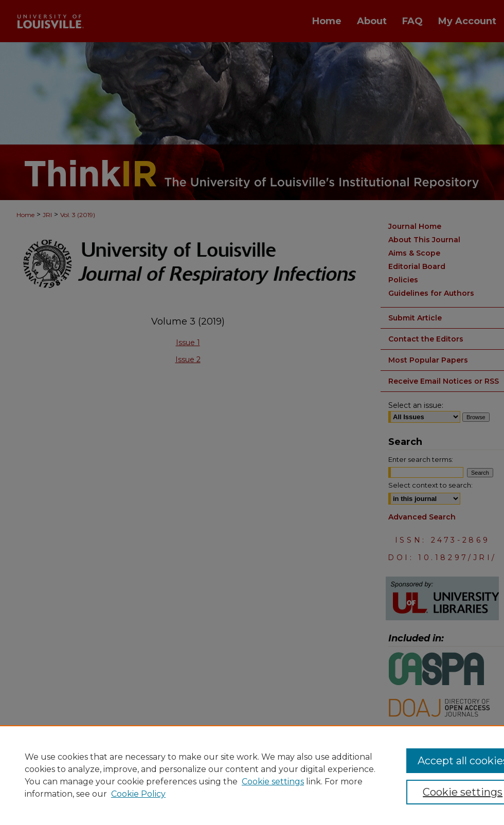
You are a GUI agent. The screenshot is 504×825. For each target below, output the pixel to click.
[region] (252, 775)
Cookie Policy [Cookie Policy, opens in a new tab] (138, 794)
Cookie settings (273, 782)
